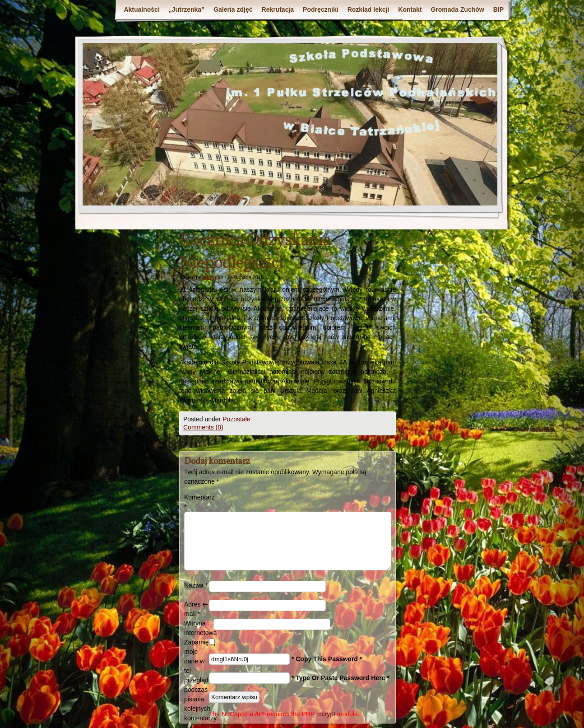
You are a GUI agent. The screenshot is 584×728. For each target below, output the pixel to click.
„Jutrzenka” (187, 9)
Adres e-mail (196, 609)
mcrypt (326, 714)
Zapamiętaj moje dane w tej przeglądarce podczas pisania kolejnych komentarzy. (197, 680)
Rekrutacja (278, 9)
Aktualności (141, 9)
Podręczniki (321, 9)
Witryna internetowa (199, 628)
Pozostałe (236, 419)
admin (209, 277)
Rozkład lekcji (368, 9)
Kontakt (410, 9)
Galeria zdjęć (233, 9)
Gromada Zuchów (457, 9)
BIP (498, 9)
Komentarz (197, 502)
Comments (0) (203, 427)
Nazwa (196, 585)
